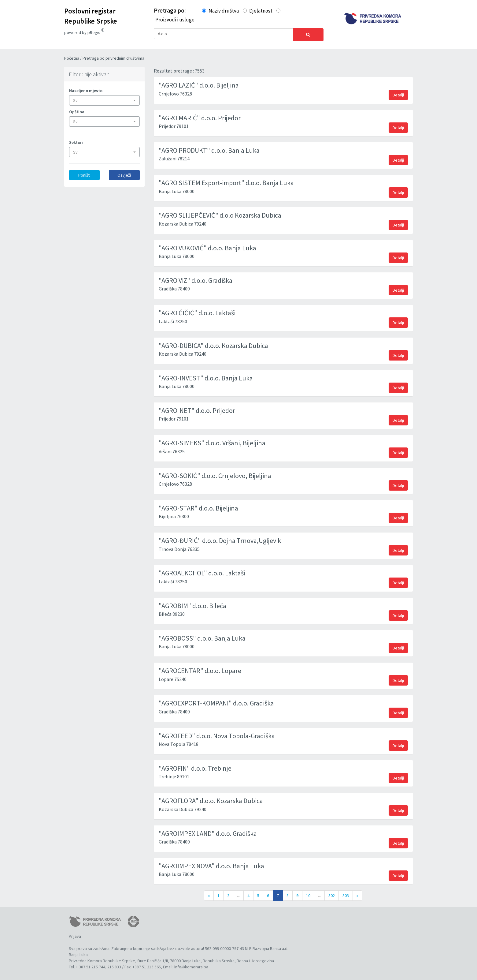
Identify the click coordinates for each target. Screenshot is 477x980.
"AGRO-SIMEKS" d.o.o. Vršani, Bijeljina (212, 441)
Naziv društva (224, 11)
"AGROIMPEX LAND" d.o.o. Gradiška (208, 831)
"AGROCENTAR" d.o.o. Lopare (200, 668)
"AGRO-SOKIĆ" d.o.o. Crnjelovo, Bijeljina (215, 473)
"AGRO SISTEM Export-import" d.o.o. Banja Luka (226, 181)
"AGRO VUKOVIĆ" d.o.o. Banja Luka (207, 246)
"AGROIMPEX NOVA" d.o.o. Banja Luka (211, 864)
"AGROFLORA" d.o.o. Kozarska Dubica (211, 799)
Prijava (75, 934)
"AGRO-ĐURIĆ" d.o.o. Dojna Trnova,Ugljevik (220, 538)
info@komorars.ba (191, 965)
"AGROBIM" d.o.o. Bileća (192, 604)
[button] (104, 98)
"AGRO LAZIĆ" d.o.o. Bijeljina (199, 83)
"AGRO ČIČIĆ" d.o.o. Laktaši (197, 311)
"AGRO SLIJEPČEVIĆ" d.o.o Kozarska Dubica (220, 213)
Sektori (76, 140)
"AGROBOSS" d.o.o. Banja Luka (202, 636)
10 (308, 893)
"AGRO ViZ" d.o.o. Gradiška (196, 278)
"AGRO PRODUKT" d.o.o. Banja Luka (209, 148)
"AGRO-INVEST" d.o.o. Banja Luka (206, 376)
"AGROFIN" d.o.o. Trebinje (195, 766)
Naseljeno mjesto (86, 88)
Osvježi (124, 173)
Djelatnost (261, 11)
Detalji (398, 93)
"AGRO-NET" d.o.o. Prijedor (197, 408)
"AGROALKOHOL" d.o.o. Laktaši (202, 571)
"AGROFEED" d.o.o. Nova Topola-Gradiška (217, 734)
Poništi (84, 173)
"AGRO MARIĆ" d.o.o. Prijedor (200, 116)
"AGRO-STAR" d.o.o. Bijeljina (198, 506)
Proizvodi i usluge (175, 20)
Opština (77, 110)
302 (332, 893)
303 (346, 893)
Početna (72, 56)
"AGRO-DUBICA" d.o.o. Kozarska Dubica (213, 343)
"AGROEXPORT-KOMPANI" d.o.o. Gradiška (216, 701)
